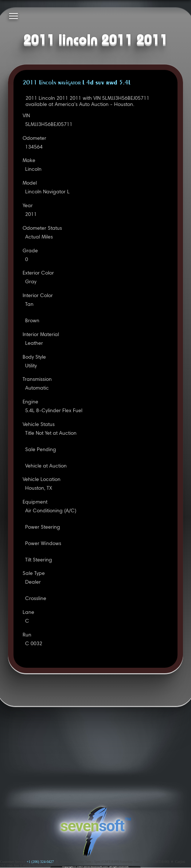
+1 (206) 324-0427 (40, 862)
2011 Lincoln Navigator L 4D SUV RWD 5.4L (77, 83)
